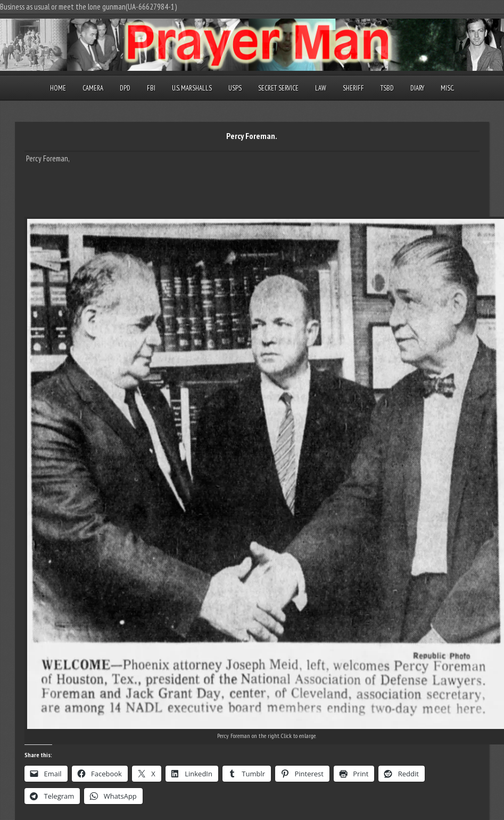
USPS (235, 88)
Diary (417, 88)
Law (321, 88)
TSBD (387, 88)
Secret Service (278, 88)
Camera (93, 88)
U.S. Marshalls (192, 88)
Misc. (447, 88)
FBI (151, 88)
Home (58, 88)
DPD (125, 88)
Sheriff (353, 88)
